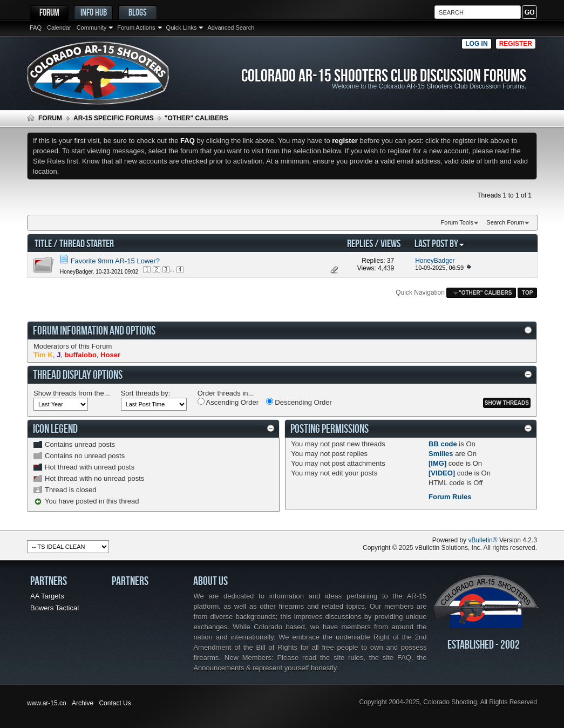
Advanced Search (231, 28)
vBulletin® (483, 540)
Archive (83, 703)
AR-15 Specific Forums (114, 118)
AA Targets (47, 596)
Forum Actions (136, 28)
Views (390, 243)
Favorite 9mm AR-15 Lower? (115, 261)
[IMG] (437, 463)
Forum (49, 12)
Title (43, 243)
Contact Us (115, 703)
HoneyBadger (76, 272)
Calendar (59, 28)
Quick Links (182, 28)
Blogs (138, 12)
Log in (476, 44)
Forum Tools (457, 222)
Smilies (441, 454)
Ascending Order (228, 402)
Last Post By (440, 243)
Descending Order (299, 402)
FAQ (36, 28)
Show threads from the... (72, 393)
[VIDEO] (442, 473)
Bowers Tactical (55, 608)
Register (516, 44)
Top (527, 293)
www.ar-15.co (47, 703)
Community (92, 28)
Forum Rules (450, 497)
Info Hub (94, 12)
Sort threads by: (146, 393)
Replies (360, 243)
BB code (443, 444)
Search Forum (505, 222)
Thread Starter (87, 243)
